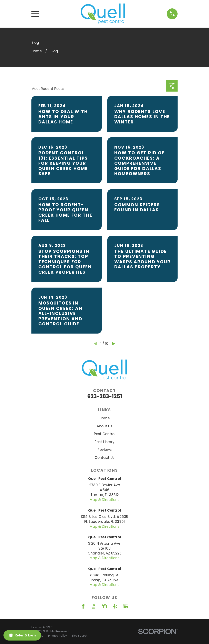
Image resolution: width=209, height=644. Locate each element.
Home (105, 418)
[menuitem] (58, 636)
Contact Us (105, 458)
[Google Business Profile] (126, 606)
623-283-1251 (105, 396)
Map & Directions (104, 500)
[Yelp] (115, 606)
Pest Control (105, 434)
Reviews (105, 450)
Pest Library (104, 442)
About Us (104, 426)
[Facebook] (83, 606)
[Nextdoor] (104, 606)
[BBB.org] (94, 606)
